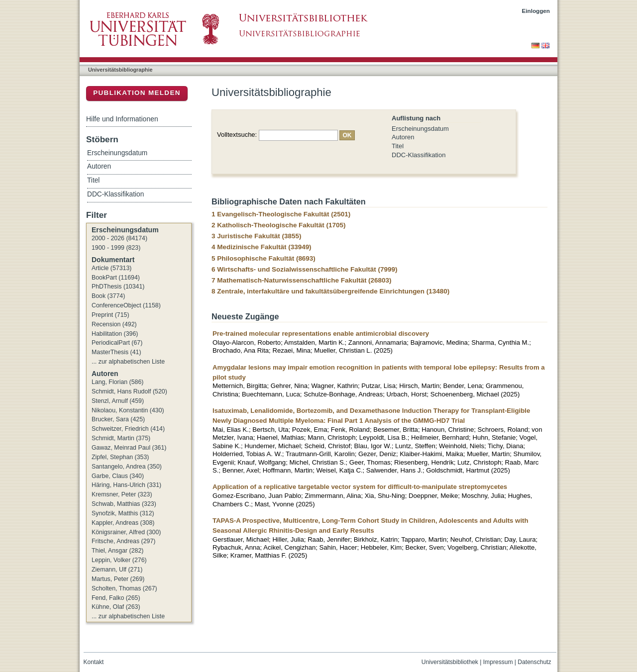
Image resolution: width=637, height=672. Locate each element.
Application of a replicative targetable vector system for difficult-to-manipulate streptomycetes (360, 487)
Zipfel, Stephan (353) (120, 457)
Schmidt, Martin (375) (121, 438)
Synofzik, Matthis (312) (123, 513)
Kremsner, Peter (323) (122, 494)
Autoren (403, 137)
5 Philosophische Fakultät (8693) (264, 258)
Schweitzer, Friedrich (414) (128, 429)
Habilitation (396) (115, 334)
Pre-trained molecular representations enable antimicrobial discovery (321, 334)
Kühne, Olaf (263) (116, 607)
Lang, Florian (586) (117, 382)
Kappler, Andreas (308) (123, 523)
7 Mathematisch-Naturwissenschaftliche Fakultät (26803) (302, 280)
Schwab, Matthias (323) (124, 504)
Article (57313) (111, 268)
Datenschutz (534, 662)
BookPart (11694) (116, 278)
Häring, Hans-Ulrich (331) (126, 485)
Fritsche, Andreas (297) (123, 541)
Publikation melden (137, 93)
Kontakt (94, 662)
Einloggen (536, 11)
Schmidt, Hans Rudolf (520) (129, 391)
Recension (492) (114, 324)
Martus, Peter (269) (118, 579)
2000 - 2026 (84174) (119, 238)
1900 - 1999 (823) (116, 248)
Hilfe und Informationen (122, 119)
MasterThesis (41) (116, 352)
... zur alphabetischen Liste (128, 362)
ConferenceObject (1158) (126, 305)
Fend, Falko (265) (116, 598)
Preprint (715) (110, 315)
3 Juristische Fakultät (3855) (256, 236)
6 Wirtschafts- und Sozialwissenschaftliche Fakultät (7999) (304, 269)
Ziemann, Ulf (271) (117, 570)
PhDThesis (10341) (118, 287)
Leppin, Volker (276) (119, 560)
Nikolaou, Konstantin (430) (128, 410)
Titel (398, 146)
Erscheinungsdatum (420, 129)
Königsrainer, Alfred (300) (126, 532)
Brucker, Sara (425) (118, 419)
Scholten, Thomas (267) (124, 588)
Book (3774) (108, 296)
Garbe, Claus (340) (118, 476)
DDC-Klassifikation (419, 155)
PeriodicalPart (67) (117, 343)
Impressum (498, 662)
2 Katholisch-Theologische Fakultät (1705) (278, 225)
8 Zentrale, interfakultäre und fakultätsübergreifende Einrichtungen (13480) (330, 291)
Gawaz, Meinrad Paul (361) (129, 448)
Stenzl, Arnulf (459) (118, 401)
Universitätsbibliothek (450, 662)
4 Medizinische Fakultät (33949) (262, 247)
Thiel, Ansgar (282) (117, 551)
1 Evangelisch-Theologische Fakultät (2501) (281, 214)
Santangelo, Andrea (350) (127, 467)
